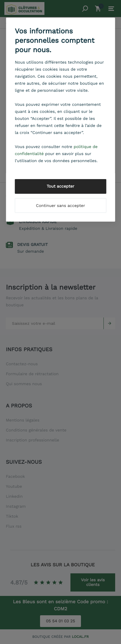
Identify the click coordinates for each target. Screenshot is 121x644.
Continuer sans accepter (61, 206)
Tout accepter (61, 186)
